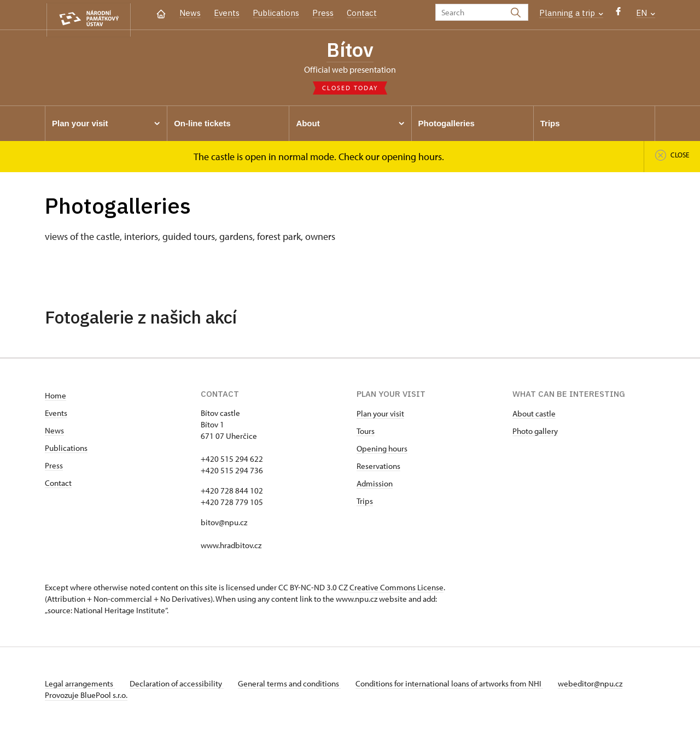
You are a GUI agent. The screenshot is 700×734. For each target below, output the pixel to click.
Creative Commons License (396, 590)
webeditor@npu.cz (602, 686)
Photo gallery (535, 434)
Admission (375, 486)
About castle (534, 416)
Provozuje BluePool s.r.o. (86, 698)
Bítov (350, 51)
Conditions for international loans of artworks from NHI (458, 686)
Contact (362, 13)
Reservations (378, 469)
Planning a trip (571, 13)
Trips (365, 504)
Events (227, 13)
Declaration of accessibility (179, 686)
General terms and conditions (295, 686)
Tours (366, 434)
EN (646, 13)
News (190, 13)
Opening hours (382, 451)
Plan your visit (380, 416)
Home (56, 398)
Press (323, 13)
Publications (276, 13)
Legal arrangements (80, 686)
